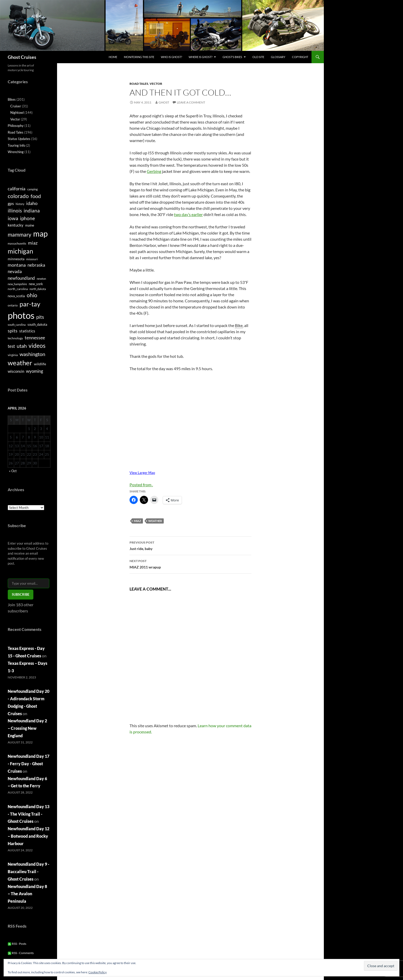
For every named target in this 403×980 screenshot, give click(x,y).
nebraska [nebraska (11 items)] (36, 265)
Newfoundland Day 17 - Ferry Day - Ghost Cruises (29, 764)
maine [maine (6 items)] (30, 225)
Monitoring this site (139, 57)
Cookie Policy (98, 972)
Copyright (300, 57)
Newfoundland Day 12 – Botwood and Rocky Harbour (29, 836)
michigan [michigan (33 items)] (20, 251)
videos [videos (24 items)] (37, 346)
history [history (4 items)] (20, 204)
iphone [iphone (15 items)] (28, 218)
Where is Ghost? (200, 57)
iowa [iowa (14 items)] (13, 218)
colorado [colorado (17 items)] (18, 196)
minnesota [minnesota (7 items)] (16, 259)
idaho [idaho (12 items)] (32, 203)
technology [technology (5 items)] (15, 338)
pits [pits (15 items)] (40, 317)
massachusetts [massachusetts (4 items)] (17, 243)
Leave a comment (191, 102)
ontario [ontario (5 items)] (13, 305)
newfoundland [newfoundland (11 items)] (21, 278)
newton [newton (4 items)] (41, 279)
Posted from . (141, 485)
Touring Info (16, 145)
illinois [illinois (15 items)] (15, 211)
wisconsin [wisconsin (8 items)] (16, 371)
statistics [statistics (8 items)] (27, 331)
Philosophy (16, 126)
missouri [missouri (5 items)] (32, 259)
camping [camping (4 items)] (33, 189)
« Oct (13, 471)
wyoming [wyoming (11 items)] (35, 371)
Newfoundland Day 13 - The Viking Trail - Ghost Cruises (29, 814)
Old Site (258, 57)
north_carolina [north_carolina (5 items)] (18, 289)
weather (155, 521)
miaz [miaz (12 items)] (33, 243)
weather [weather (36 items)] (20, 363)
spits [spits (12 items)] (13, 331)
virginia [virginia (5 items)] (13, 355)
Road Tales (139, 84)
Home (113, 57)
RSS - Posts (17, 944)
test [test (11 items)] (11, 346)
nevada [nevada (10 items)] (15, 272)
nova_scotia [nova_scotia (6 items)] (16, 296)
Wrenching (16, 152)
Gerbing (154, 171)
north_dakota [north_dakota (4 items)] (38, 289)
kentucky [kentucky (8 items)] (16, 225)
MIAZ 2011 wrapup (190, 564)
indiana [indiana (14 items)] (32, 211)
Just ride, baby (190, 545)
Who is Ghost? (171, 57)
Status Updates (19, 139)
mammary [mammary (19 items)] (20, 235)
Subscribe (21, 594)
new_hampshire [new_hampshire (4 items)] (17, 284)
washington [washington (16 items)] (32, 354)
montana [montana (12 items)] (17, 265)
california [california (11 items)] (17, 189)
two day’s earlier (188, 214)
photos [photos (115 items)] (21, 315)
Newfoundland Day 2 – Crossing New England (27, 728)
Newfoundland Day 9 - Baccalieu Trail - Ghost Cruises (29, 871)
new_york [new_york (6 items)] (36, 284)
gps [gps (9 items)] (11, 203)
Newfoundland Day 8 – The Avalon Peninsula (27, 894)
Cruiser (16, 106)
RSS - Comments (21, 953)
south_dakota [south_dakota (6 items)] (37, 324)
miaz (138, 521)
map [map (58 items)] (40, 234)
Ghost (164, 102)
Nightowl (17, 113)
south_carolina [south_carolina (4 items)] (17, 325)
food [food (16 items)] (36, 196)
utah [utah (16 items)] (22, 346)
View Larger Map (142, 473)
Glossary (278, 57)
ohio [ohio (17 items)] (32, 295)
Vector (156, 84)
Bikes (12, 99)
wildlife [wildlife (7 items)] (40, 364)
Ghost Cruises (22, 57)
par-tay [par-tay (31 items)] (30, 304)
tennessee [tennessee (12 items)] (35, 338)
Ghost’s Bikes (232, 57)
